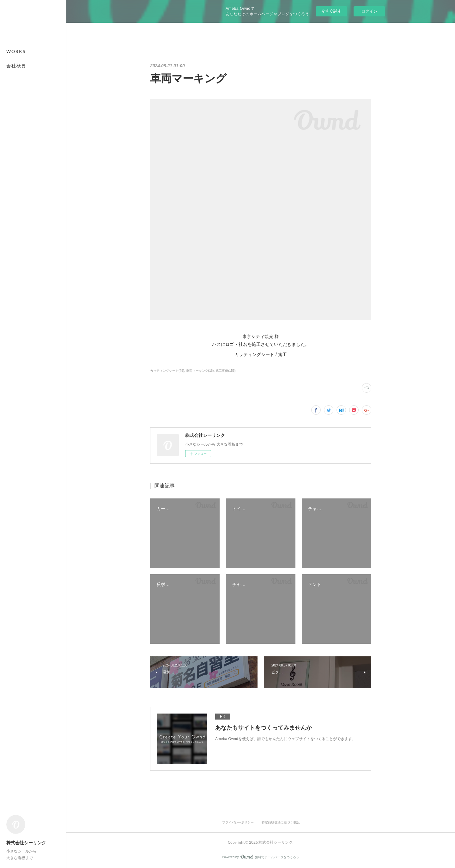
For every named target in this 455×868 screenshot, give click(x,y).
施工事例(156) (225, 371)
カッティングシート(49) (167, 371)
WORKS (16, 51)
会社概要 (16, 66)
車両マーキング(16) (200, 371)
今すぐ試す (331, 11)
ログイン (369, 11)
